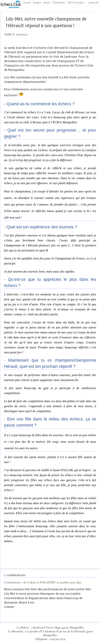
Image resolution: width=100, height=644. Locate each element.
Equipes (37, 2)
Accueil (27, 2)
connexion (94, 2)
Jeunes (47, 2)
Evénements (59, 2)
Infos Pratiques (76, 2)
